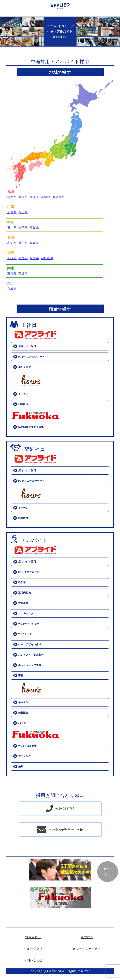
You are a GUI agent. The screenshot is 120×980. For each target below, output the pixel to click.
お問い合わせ (33, 960)
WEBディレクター (29, 624)
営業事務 (23, 603)
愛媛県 (34, 243)
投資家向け (33, 937)
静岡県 (23, 228)
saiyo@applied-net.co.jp (66, 829)
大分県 (23, 197)
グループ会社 (33, 949)
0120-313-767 (65, 809)
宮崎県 (46, 197)
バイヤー (23, 723)
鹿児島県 (58, 197)
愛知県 (34, 228)
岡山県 (23, 212)
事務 (21, 675)
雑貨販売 (23, 404)
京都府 (23, 258)
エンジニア (25, 367)
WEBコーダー (26, 634)
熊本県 (34, 197)
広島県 (12, 212)
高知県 (12, 243)
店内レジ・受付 (27, 346)
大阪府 (12, 258)
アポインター (26, 756)
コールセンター (27, 613)
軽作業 (22, 582)
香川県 (23, 243)
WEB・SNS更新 (27, 746)
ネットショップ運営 (30, 665)
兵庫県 (34, 258)
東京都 (12, 274)
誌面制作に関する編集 (31, 427)
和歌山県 (47, 258)
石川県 (12, 228)
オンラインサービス (87, 949)
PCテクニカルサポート (32, 357)
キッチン (23, 394)
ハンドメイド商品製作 (31, 655)
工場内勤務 (25, 593)
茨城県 (23, 274)
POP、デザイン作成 (30, 644)
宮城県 (12, 289)
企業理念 (87, 937)
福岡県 (12, 197)
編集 (21, 766)
